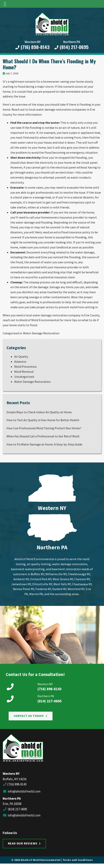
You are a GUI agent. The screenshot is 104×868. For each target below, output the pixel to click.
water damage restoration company (57, 315)
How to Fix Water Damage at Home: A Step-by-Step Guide (44, 444)
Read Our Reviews (23, 843)
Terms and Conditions (78, 860)
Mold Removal (24, 372)
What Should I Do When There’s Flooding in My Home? (49, 64)
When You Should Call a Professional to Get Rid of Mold (43, 436)
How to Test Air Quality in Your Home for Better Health (43, 420)
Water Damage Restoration (41, 333)
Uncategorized (24, 377)
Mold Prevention (25, 367)
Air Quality (21, 357)
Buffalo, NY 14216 (15, 779)
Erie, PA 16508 (12, 804)
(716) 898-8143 (32, 47)
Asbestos (20, 362)
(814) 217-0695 (72, 47)
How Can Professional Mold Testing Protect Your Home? (44, 428)
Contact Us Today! (29, 716)
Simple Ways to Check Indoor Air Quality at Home (39, 412)
